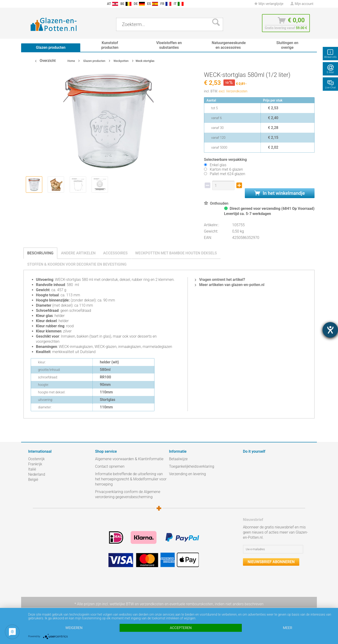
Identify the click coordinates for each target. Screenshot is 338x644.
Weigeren (74, 628)
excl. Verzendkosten (233, 91)
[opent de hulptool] (330, 330)
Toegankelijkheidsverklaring (192, 466)
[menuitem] (31, 4)
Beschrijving (40, 253)
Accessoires (115, 253)
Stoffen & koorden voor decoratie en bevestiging (77, 264)
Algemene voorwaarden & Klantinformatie (129, 459)
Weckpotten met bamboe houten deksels (176, 253)
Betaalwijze (178, 459)
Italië (32, 469)
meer (287, 628)
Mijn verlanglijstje (269, 4)
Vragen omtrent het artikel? (220, 280)
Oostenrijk (36, 459)
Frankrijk (35, 464)
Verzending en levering (187, 474)
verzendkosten (152, 604)
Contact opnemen (110, 466)
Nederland (37, 474)
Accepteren (181, 628)
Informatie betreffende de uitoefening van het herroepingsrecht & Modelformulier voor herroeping (131, 479)
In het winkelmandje (280, 193)
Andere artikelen (78, 253)
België (33, 480)
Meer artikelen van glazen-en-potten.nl (230, 285)
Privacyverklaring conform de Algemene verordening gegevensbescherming (128, 494)
